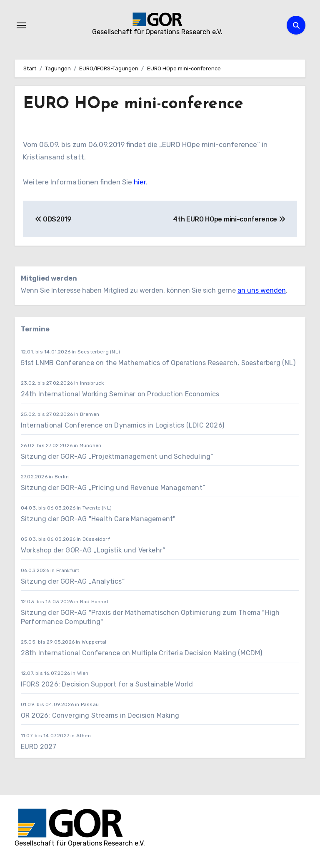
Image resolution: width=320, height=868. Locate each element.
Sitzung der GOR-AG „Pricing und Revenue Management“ (113, 488)
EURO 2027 (40, 747)
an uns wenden (262, 290)
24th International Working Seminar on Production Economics (121, 394)
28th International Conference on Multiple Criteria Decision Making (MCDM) (142, 653)
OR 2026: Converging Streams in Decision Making (100, 715)
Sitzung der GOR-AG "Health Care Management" (98, 519)
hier (140, 182)
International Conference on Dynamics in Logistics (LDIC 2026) (122, 425)
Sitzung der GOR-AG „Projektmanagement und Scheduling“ (118, 456)
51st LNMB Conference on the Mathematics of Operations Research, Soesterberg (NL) (159, 363)
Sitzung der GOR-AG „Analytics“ (73, 581)
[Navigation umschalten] (21, 25)
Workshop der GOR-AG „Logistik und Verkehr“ (93, 550)
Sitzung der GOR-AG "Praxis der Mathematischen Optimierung (122, 613)
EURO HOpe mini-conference (133, 104)
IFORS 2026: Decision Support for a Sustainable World (107, 684)
